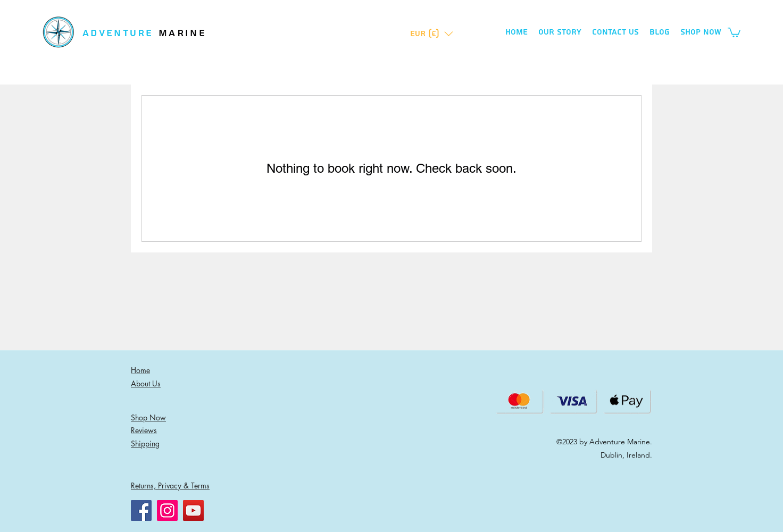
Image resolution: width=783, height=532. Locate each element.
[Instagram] (167, 510)
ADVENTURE (120, 33)
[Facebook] (141, 510)
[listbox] (432, 34)
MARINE (182, 33)
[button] (432, 34)
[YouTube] (193, 510)
